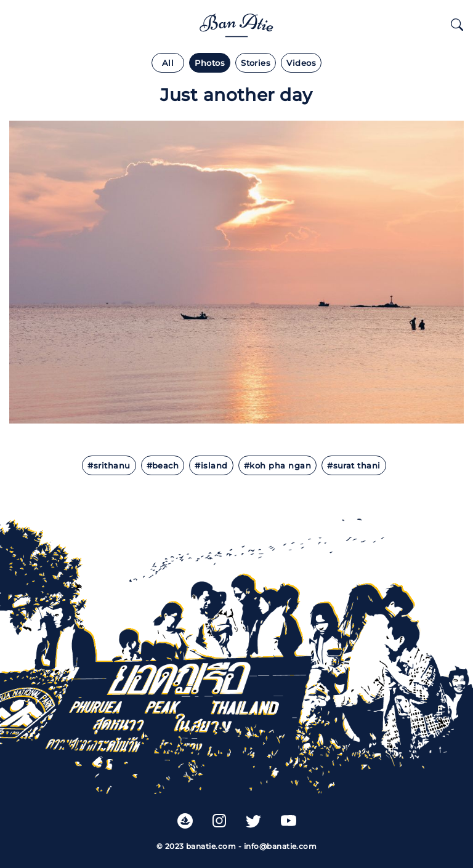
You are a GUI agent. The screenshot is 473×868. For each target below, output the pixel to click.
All (168, 63)
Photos (210, 63)
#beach (163, 466)
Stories (256, 63)
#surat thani (354, 466)
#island (211, 466)
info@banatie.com (281, 846)
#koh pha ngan (277, 466)
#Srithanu (109, 466)
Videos (301, 63)
